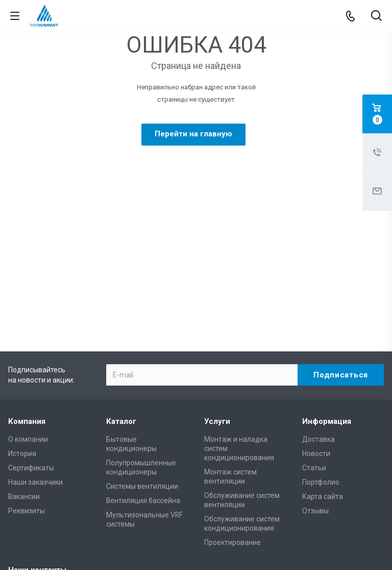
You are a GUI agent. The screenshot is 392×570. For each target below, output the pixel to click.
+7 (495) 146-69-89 (58, 472)
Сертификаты (31, 350)
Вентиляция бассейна (143, 383)
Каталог (121, 304)
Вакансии (24, 379)
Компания (27, 304)
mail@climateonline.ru (321, 471)
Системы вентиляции (142, 369)
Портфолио (321, 365)
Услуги (217, 304)
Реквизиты (27, 393)
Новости (316, 336)
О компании (28, 322)
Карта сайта (323, 379)
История (22, 336)
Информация (327, 304)
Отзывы (315, 393)
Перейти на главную (193, 134)
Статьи (314, 350)
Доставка (318, 322)
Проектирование (232, 425)
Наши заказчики (35, 365)
